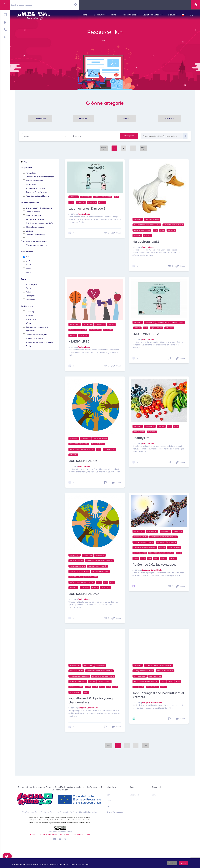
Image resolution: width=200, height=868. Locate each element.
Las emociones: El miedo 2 (87, 209)
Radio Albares (84, 214)
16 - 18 (29, 273)
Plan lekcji (30, 312)
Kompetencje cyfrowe (35, 189)
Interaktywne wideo (34, 339)
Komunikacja (31, 173)
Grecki (29, 289)
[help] (7, 856)
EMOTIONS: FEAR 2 (146, 334)
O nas (109, 801)
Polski (28, 293)
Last (145, 746)
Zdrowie (29, 231)
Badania (126, 119)
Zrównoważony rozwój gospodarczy (36, 242)
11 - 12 (28, 265)
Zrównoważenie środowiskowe (39, 208)
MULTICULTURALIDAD (84, 594)
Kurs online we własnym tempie (39, 343)
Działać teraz (170, 119)
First (108, 746)
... (136, 746)
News (114, 15)
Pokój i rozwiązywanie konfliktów (40, 224)
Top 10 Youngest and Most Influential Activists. (151, 695)
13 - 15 (28, 269)
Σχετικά (171, 15)
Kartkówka (30, 331)
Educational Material (152, 15)
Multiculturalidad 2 (146, 242)
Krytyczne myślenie (34, 181)
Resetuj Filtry (129, 136)
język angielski (32, 285)
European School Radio (152, 570)
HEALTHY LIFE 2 (79, 342)
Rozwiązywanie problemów (37, 196)
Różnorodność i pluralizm (37, 246)
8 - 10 (28, 261)
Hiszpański (30, 300)
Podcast (29, 316)
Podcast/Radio (130, 15)
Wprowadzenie (40, 119)
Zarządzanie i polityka (35, 220)
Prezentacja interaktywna (37, 335)
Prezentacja (31, 320)
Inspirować (83, 119)
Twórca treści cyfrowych (36, 193)
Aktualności (134, 795)
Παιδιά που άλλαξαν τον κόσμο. (155, 565)
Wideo (29, 324)
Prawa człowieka (33, 212)
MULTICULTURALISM (83, 461)
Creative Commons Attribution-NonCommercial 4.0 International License (60, 834)
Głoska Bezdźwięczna (35, 228)
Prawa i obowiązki (33, 216)
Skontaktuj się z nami (115, 812)
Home (85, 15)
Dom (109, 795)
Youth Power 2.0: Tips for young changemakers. (91, 701)
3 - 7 (28, 258)
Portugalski (31, 296)
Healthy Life (141, 438)
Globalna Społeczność (35, 235)
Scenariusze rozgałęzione (37, 327)
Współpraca (31, 185)
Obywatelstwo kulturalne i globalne (41, 177)
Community (99, 15)
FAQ (109, 806)
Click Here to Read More (79, 865)
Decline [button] (172, 863)
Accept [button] (184, 863)
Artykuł (29, 347)
